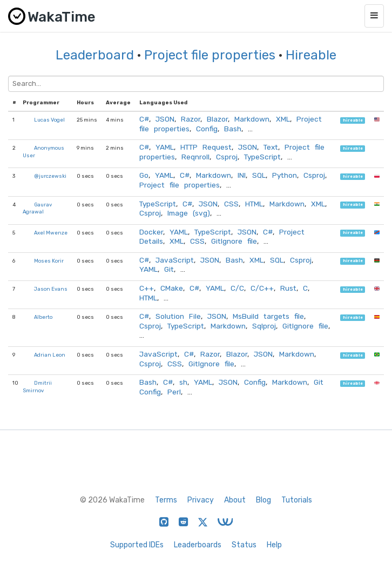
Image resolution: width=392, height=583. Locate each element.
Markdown (252, 119)
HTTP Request (206, 147)
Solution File (178, 316)
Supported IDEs (137, 545)
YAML (165, 147)
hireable (353, 120)
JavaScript (175, 260)
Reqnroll (195, 157)
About (235, 500)
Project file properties (210, 55)
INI (242, 175)
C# (144, 119)
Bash (233, 129)
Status (244, 545)
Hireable (311, 55)
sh (183, 382)
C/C (237, 288)
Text (271, 147)
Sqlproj (264, 326)
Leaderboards (198, 545)
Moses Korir (49, 261)
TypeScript (262, 157)
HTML (254, 204)
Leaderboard (95, 55)
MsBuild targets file (268, 316)
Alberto (43, 317)
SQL (259, 175)
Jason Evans (51, 289)
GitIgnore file (234, 241)
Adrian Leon (50, 355)
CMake (172, 288)
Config (207, 129)
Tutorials (297, 500)
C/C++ (262, 288)
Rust (288, 288)
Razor (191, 119)
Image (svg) (189, 213)
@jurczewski (50, 176)
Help (274, 545)
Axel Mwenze (51, 233)
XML (283, 119)
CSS (231, 204)
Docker (151, 232)
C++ (147, 288)
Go (144, 175)
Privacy (201, 500)
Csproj (227, 157)
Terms (166, 500)
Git (169, 269)
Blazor (217, 119)
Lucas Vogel (49, 120)
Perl (174, 392)
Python (285, 175)
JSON (165, 119)
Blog (263, 500)
